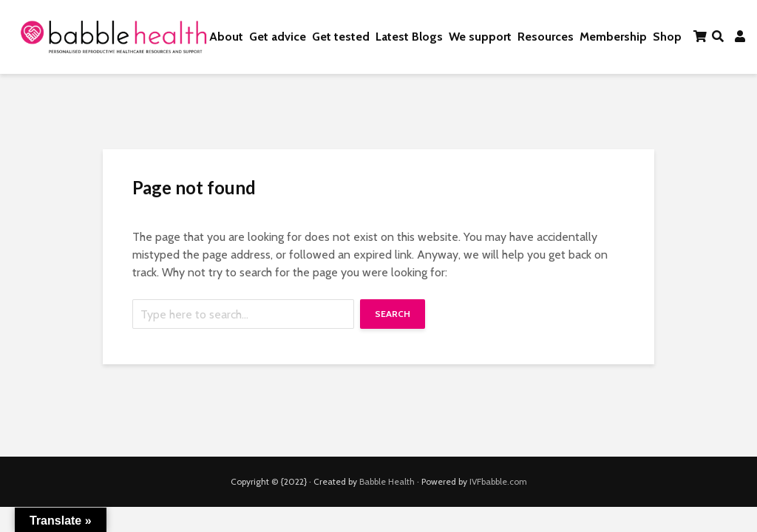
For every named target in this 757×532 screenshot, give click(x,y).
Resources (546, 37)
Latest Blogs (409, 37)
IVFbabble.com (498, 481)
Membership (613, 37)
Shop (667, 37)
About (226, 37)
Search (393, 314)
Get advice (278, 37)
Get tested (341, 37)
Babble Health (387, 481)
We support (480, 37)
